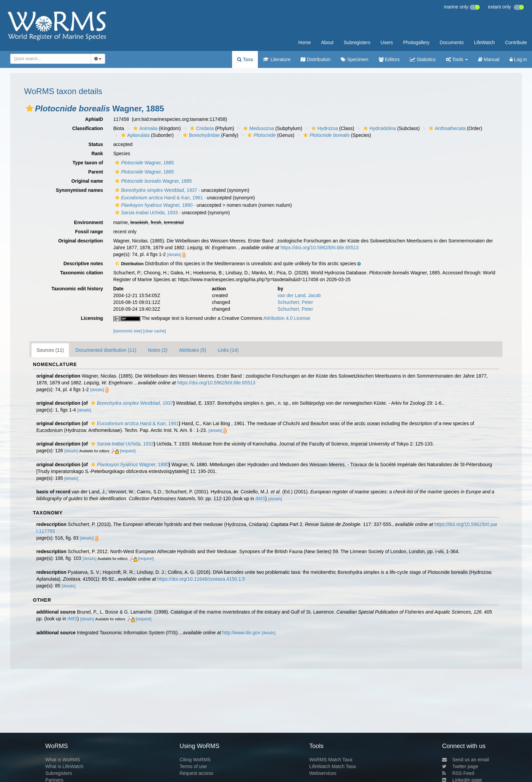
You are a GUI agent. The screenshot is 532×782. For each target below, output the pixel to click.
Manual (489, 59)
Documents (452, 42)
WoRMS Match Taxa (331, 760)
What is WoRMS (62, 760)
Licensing (92, 318)
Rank (97, 153)
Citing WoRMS (195, 760)
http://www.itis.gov (241, 633)
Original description (80, 241)
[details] (174, 255)
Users (387, 42)
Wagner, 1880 (153, 205)
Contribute (516, 42)
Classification (88, 128)
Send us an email (465, 760)
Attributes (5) (193, 350)
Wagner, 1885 (144, 163)
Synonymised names (79, 190)
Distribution (316, 59)
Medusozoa (258, 128)
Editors (389, 59)
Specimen (354, 59)
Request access (196, 773)
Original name (87, 181)
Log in (518, 59)
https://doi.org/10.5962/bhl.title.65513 (320, 248)
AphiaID (94, 119)
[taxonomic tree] (128, 331)
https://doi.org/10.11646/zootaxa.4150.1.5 (201, 579)
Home (305, 42)
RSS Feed (458, 773)
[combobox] (51, 59)
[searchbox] (49, 59)
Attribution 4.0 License (287, 318)
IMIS (260, 498)
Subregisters (357, 42)
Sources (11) (50, 350)
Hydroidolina (379, 128)
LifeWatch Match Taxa (333, 766)
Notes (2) (158, 350)
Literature (277, 59)
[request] (128, 451)
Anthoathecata (446, 128)
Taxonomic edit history (77, 289)
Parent (96, 172)
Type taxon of (88, 163)
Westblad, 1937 (155, 190)
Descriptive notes (83, 263)
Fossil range (89, 232)
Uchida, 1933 (146, 213)
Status (96, 144)
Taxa (245, 59)
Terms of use (193, 766)
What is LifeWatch (64, 766)
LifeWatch (484, 42)
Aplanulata (135, 135)
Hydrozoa (324, 128)
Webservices (323, 773)
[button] (30, 108)
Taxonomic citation (82, 273)
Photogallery (416, 42)
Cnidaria (201, 128)
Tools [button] (457, 59)
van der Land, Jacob (299, 295)
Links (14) (228, 350)
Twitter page (460, 766)
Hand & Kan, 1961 (158, 198)
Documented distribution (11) (106, 350)
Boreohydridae (201, 135)
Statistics (423, 59)
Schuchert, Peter (295, 302)
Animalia (145, 128)
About (327, 42)
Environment (89, 222)
